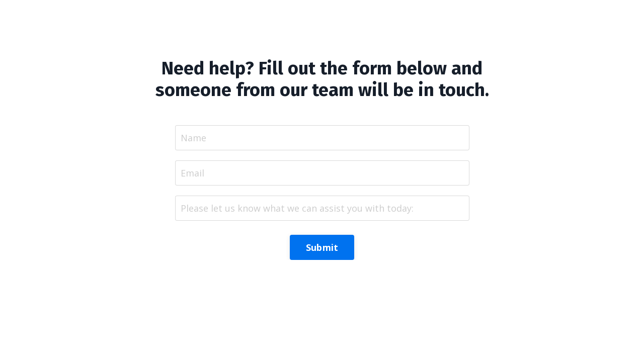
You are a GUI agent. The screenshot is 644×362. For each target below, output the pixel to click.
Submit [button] (322, 247)
